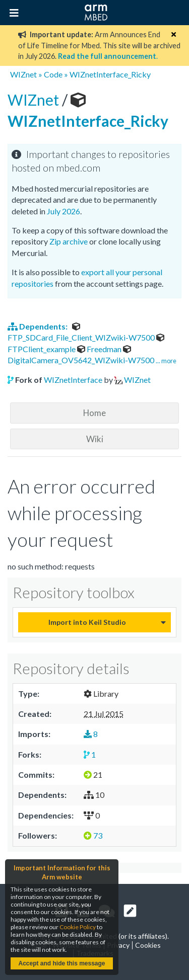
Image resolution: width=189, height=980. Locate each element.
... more (166, 361)
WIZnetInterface (73, 380)
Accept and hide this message (61, 963)
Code (53, 74)
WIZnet (23, 74)
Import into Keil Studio (87, 622)
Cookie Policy (78, 927)
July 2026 (64, 211)
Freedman (100, 349)
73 (93, 835)
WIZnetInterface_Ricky (110, 74)
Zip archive (69, 241)
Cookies (148, 945)
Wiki (95, 439)
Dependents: (38, 326)
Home (94, 413)
